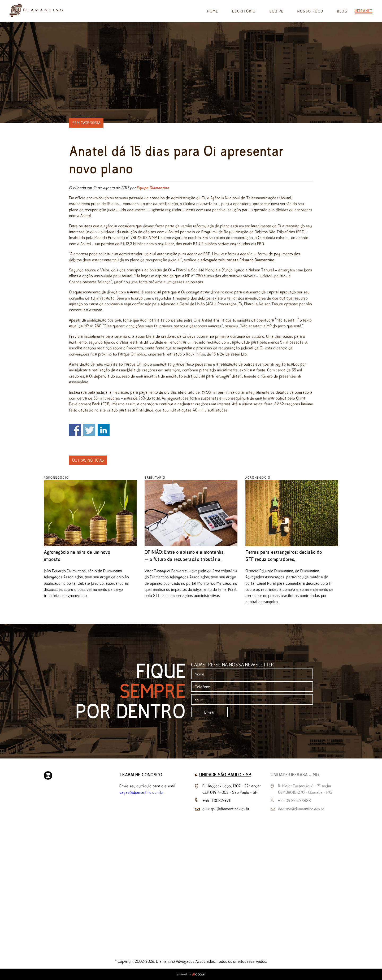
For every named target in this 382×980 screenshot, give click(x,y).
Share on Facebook (75, 430)
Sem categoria (86, 123)
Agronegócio (56, 478)
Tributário (155, 478)
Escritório (244, 11)
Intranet (364, 11)
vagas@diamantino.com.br (142, 792)
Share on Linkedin (104, 430)
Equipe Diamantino (153, 188)
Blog (342, 11)
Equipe (277, 11)
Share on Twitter (89, 430)
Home (213, 11)
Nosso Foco (310, 11)
